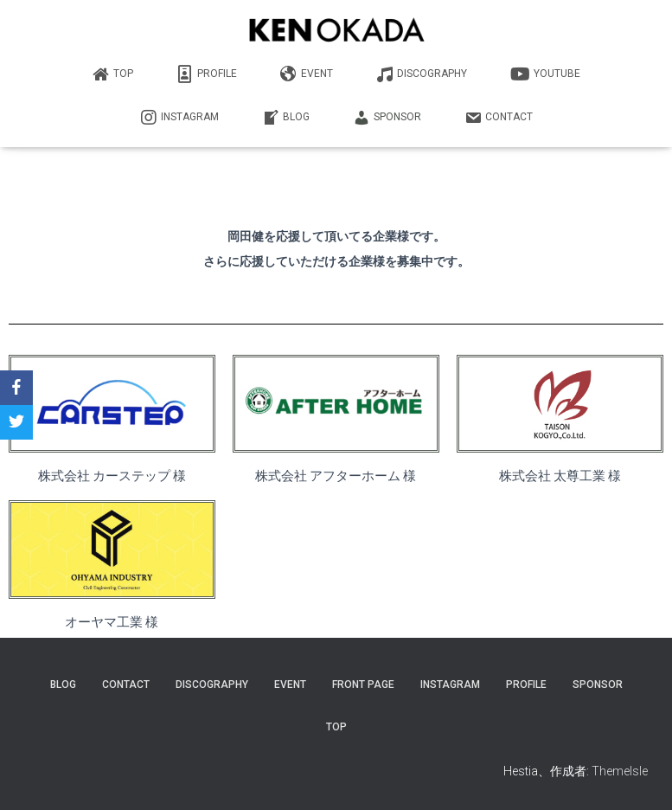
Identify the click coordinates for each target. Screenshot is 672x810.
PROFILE (207, 74)
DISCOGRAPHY (422, 74)
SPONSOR (387, 118)
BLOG (286, 118)
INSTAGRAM (179, 118)
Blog (63, 685)
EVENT (307, 74)
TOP (113, 74)
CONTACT (499, 118)
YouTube (545, 74)
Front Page (363, 685)
